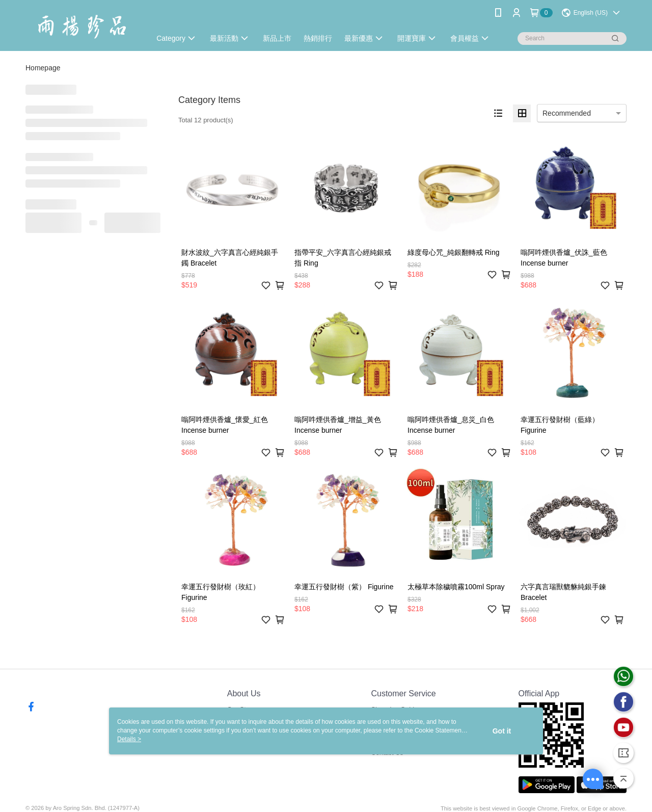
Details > (129, 739)
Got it (502, 731)
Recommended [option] (567, 113)
